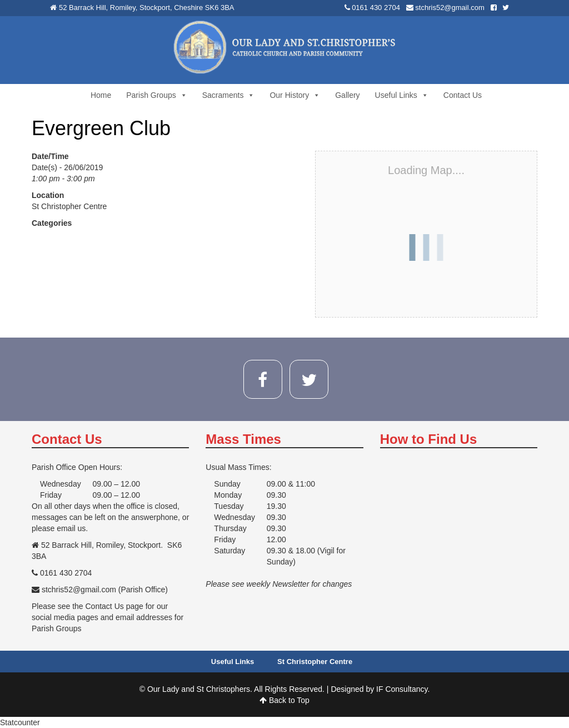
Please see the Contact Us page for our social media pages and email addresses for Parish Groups (108, 617)
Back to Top (284, 700)
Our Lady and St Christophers (199, 689)
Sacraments (229, 95)
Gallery (347, 95)
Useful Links (402, 95)
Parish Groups (156, 95)
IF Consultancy (402, 689)
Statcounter (20, 722)
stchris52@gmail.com (450, 8)
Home (101, 95)
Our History (295, 95)
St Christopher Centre (69, 206)
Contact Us (463, 95)
